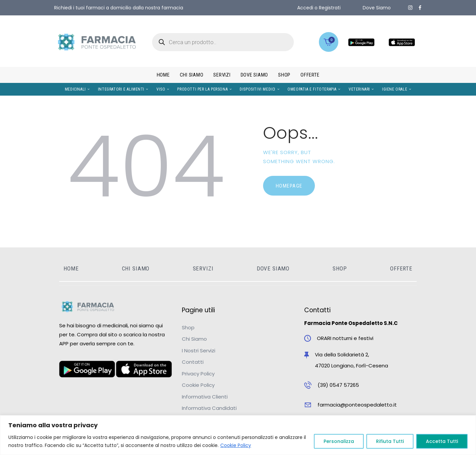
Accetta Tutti (442, 441)
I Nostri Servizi (199, 351)
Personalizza (339, 441)
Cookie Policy (236, 445)
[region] (238, 435)
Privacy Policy (198, 374)
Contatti (193, 362)
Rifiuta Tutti (390, 441)
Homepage (289, 186)
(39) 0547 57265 (338, 385)
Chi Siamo (194, 339)
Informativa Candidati (209, 408)
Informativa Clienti (205, 397)
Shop (188, 327)
